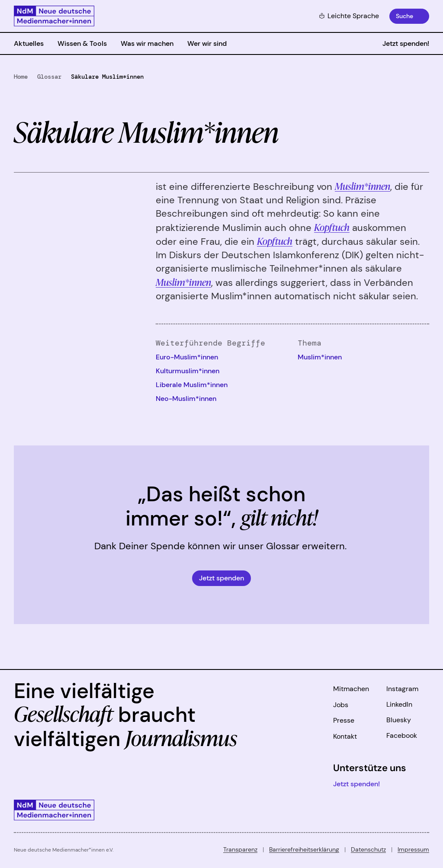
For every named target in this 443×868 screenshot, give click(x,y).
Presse (344, 720)
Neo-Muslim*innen (186, 399)
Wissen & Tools (82, 43)
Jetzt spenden (221, 578)
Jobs (341, 705)
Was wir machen (147, 43)
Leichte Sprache (349, 16)
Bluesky (399, 720)
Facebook (402, 735)
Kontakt (345, 736)
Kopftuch (332, 227)
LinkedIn (399, 704)
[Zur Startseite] (54, 16)
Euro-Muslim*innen (187, 357)
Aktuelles (29, 43)
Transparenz (240, 849)
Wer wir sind (207, 43)
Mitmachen (351, 689)
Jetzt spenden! (406, 43)
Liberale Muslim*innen (192, 385)
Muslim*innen (363, 186)
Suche (404, 16)
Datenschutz (368, 849)
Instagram (402, 689)
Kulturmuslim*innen (188, 371)
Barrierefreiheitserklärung (304, 849)
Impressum (413, 849)
